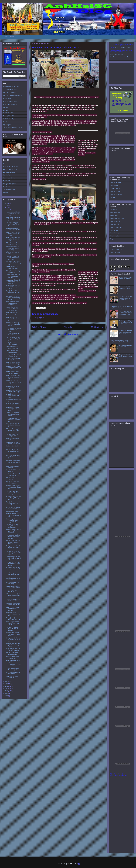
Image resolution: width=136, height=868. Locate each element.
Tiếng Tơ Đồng (114, 233)
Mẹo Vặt (113, 197)
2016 (7, 203)
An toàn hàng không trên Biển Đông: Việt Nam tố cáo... (14, 558)
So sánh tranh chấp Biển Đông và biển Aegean (13, 587)
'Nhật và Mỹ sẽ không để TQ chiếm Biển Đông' (13, 650)
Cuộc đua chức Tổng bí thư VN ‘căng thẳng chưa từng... (13, 303)
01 (8, 210)
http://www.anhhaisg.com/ (118, 54)
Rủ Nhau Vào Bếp (115, 191)
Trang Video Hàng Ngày (10, 90)
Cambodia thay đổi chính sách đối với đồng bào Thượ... (13, 214)
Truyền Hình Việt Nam (9, 190)
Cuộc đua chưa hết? (12, 313)
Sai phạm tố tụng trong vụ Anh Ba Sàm (13, 673)
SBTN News (7, 187)
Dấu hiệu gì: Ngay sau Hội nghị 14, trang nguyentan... (14, 531)
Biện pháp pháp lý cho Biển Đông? (12, 583)
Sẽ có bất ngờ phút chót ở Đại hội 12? (13, 334)
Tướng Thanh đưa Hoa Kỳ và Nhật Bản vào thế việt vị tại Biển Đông (125, 313)
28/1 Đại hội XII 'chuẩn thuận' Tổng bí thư (13, 268)
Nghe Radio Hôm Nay (9, 178)
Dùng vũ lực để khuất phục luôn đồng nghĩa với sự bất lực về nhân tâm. (122, 341)
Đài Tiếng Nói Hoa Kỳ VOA (11, 169)
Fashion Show (114, 186)
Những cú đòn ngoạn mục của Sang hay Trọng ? (13, 391)
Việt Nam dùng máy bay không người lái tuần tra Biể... (14, 553)
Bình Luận (6, 110)
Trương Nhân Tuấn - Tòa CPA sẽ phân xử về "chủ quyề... (13, 276)
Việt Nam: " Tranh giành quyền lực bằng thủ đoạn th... (13, 629)
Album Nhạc (114, 210)
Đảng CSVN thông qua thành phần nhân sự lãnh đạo (13, 609)
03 (8, 205)
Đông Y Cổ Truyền (115, 252)
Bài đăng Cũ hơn (97, 327)
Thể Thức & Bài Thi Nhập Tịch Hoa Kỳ (14, 128)
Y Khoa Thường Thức (116, 249)
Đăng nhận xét (39, 318)
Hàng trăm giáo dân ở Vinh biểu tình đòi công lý (13, 319)
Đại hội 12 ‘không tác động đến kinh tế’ (12, 653)
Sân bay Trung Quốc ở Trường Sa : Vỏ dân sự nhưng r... (13, 634)
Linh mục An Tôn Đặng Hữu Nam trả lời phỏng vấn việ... (13, 324)
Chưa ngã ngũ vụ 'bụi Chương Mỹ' (12, 677)
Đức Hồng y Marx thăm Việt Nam (13, 467)
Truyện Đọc (114, 239)
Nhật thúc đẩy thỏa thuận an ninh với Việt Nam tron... (13, 451)
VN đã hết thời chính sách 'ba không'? (13, 479)
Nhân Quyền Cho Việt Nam (11, 104)
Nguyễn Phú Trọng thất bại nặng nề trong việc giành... (13, 409)
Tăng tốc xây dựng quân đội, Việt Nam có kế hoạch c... (13, 430)
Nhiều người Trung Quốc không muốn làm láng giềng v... (13, 298)
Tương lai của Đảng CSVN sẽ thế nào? (12, 344)
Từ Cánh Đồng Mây (9, 119)
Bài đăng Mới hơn (39, 327)
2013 (7, 686)
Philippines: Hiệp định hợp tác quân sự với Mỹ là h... (14, 640)
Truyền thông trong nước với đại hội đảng (13, 600)
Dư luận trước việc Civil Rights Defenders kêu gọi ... (13, 614)
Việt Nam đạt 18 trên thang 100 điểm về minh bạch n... (12, 526)
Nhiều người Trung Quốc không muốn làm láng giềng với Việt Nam (126, 332)
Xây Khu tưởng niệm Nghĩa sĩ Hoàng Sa (12, 348)
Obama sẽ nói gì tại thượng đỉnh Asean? (124, 288)
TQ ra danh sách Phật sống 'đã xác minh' (12, 244)
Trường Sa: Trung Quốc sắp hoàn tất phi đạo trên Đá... (13, 414)
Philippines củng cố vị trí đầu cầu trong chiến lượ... (13, 547)
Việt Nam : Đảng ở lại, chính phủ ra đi (12, 435)
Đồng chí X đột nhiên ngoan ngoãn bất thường (126, 356)
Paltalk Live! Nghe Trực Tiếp (11, 87)
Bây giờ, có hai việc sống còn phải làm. (13, 272)
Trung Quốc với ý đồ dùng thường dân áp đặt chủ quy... (13, 420)
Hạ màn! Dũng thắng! (12, 511)
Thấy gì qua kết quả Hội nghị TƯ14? (13, 591)
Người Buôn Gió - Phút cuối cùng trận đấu (13, 372)
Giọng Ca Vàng (115, 215)
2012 (7, 689)
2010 (7, 693)
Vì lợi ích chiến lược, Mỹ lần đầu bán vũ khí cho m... (13, 425)
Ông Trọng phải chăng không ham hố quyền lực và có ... (13, 258)
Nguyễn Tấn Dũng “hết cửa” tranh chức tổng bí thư (14, 515)
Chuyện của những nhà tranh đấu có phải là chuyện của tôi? (125, 298)
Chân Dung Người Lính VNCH (12, 101)
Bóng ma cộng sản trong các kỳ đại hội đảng (13, 404)
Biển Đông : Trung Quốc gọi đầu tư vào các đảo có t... (13, 457)
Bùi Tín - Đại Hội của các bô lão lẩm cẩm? (13, 508)
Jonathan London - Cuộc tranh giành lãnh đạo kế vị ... (14, 368)
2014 (7, 684)
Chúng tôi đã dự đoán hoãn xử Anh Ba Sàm (13, 443)
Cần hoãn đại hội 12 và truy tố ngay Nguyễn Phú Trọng (13, 248)
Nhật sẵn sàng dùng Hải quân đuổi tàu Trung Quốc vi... (13, 645)
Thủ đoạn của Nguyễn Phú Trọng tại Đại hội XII (13, 224)
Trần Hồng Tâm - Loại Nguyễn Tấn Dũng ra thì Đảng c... (13, 493)
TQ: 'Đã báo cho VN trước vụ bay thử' (13, 665)
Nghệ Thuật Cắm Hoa (116, 194)
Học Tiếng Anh (7, 125)
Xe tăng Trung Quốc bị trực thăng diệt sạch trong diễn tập (122, 307)
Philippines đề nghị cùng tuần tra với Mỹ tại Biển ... (13, 462)
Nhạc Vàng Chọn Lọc (116, 227)
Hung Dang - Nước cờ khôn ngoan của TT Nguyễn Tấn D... (12, 521)
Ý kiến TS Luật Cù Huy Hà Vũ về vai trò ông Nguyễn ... (14, 330)
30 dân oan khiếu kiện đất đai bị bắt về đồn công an (13, 596)
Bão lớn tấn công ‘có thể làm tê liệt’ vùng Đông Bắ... (13, 219)
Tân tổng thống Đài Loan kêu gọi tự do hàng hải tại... (13, 339)
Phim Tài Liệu (114, 230)
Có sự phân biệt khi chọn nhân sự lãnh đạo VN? (13, 604)
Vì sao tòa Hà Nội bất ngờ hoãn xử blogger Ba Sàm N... (13, 537)
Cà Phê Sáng (7, 98)
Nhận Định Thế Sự (8, 116)
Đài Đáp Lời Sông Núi (9, 172)
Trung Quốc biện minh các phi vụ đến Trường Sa (14, 619)
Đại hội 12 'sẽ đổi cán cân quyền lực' (13, 471)
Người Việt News (8, 181)
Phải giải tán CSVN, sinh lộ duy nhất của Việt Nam (13, 396)
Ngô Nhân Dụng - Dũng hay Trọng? (13, 387)
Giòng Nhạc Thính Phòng (117, 218)
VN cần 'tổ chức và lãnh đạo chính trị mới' (13, 669)
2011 (7, 691)
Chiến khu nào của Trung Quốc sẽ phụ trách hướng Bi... (13, 542)
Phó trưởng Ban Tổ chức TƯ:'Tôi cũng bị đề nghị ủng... (13, 487)
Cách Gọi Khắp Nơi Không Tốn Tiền (13, 95)
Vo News (6, 193)
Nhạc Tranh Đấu (115, 224)
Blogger (78, 864)
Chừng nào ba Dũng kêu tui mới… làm (126, 346)
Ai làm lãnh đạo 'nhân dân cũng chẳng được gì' (13, 475)
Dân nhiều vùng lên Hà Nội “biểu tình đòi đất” (13, 229)
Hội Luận (6, 107)
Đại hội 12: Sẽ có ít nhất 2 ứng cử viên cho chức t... (13, 292)
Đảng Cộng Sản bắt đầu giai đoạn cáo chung (13, 363)
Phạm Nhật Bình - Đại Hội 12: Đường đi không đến (13, 498)
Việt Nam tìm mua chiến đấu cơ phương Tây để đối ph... (13, 564)
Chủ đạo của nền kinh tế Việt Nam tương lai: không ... (13, 282)
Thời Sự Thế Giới (8, 113)
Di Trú (5, 122)
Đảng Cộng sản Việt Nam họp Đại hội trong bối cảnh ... (13, 234)
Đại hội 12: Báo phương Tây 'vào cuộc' (13, 483)
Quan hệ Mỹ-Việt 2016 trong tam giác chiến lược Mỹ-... (13, 623)
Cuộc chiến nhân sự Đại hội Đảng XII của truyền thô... (14, 377)
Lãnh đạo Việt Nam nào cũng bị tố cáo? (13, 657)
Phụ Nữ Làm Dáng (116, 183)
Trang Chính (10, 37)
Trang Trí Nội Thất (115, 189)
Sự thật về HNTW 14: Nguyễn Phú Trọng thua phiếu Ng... (12, 309)
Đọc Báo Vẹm (7, 175)
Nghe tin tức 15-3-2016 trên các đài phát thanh (125, 278)
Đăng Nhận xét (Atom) (71, 334)
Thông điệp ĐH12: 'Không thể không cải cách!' (13, 355)
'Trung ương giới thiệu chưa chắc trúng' (12, 351)
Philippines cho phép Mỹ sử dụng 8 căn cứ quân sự (13, 569)
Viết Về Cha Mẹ (115, 236)
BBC (5, 163)
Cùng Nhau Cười (115, 212)
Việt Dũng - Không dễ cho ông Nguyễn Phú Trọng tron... (13, 263)
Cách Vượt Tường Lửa (9, 92)
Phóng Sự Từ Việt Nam (10, 184)
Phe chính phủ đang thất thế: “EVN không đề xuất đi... (13, 287)
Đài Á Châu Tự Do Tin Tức (11, 166)
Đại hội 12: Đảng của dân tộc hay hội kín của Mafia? (13, 503)
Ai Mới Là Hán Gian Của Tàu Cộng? (13, 359)
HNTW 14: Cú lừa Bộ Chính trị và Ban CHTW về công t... (14, 383)
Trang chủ (68, 327)
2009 (7, 696)
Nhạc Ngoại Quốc (115, 221)
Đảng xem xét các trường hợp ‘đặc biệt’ (13, 661)
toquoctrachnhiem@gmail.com (123, 47)
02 (8, 208)
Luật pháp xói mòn (11, 315)
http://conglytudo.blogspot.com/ (119, 57)
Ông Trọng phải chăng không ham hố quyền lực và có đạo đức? (126, 322)
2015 (7, 681)
